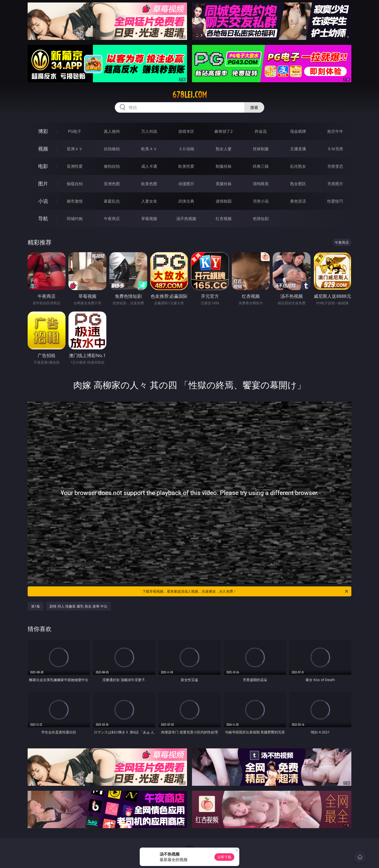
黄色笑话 (298, 201)
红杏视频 (224, 219)
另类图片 (335, 184)
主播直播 (298, 149)
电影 (43, 166)
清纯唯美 (261, 184)
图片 (43, 184)
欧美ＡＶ (149, 149)
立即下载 (224, 857)
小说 (43, 201)
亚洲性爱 (75, 166)
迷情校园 (224, 201)
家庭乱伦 (112, 201)
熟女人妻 (224, 149)
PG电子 (75, 131)
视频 (43, 149)
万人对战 (149, 131)
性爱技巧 (335, 201)
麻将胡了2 (223, 131)
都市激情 (75, 201)
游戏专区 (186, 131)
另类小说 (261, 201)
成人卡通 (149, 166)
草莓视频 (149, 219)
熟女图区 (298, 184)
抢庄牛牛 (335, 131)
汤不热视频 (186, 219)
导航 (43, 218)
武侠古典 (186, 201)
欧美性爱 (186, 166)
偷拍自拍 (112, 166)
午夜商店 (112, 219)
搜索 (254, 107)
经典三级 (261, 166)
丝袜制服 (261, 149)
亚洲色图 (112, 184)
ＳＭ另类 (335, 149)
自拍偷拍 (112, 149)
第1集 (36, 606)
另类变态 (335, 166)
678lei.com (190, 95)
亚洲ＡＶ (75, 149)
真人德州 (112, 131)
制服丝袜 (224, 166)
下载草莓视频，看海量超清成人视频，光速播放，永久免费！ (246, 591)
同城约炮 (75, 219)
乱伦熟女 (298, 166)
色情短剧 (261, 219)
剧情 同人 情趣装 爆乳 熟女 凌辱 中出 (78, 606)
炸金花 (261, 131)
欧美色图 (149, 184)
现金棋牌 (298, 131)
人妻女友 (149, 201)
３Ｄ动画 (186, 149)
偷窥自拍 (75, 184)
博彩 (43, 131)
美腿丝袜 (224, 184)
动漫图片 (186, 184)
